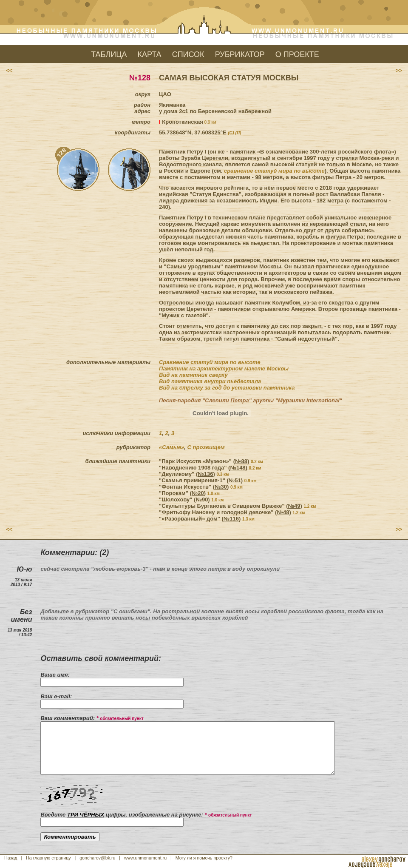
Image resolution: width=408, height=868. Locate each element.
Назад (11, 858)
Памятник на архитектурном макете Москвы (224, 369)
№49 (294, 506)
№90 (202, 499)
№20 (198, 493)
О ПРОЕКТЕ (297, 54)
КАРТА (150, 54)
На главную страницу (48, 858)
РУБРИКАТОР (240, 54)
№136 (205, 474)
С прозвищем (206, 447)
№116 (231, 519)
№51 (235, 480)
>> (399, 70)
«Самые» (171, 447)
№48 (283, 512)
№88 (241, 461)
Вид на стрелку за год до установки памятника (227, 388)
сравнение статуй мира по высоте (274, 171)
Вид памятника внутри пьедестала (210, 381)
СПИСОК (188, 54)
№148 (238, 468)
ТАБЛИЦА (109, 54)
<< (9, 70)
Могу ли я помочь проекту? (204, 858)
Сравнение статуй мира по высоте (210, 362)
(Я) (238, 133)
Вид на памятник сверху (193, 375)
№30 (221, 487)
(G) (231, 133)
